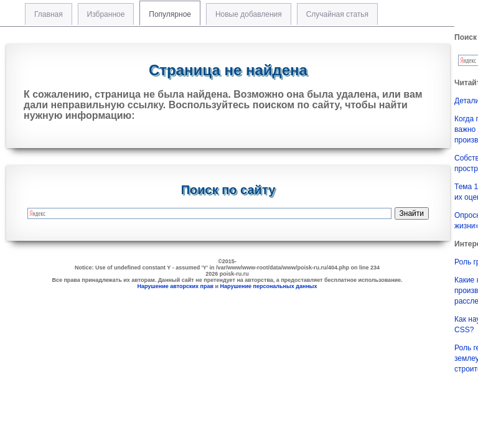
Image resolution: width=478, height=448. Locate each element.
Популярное (170, 14)
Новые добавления (249, 14)
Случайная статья (337, 14)
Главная (49, 14)
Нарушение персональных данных (269, 286)
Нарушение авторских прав (175, 286)
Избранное (106, 14)
